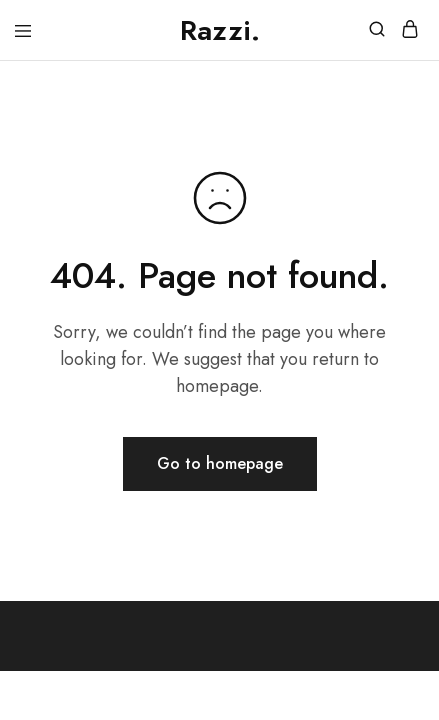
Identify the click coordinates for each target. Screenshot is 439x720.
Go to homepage (220, 463)
